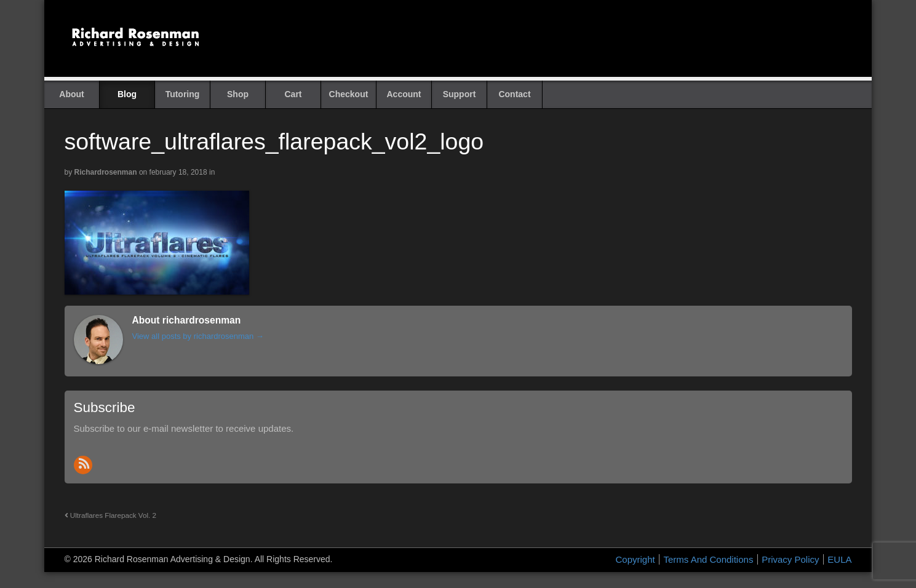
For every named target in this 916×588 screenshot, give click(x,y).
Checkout (349, 94)
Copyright (635, 559)
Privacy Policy (790, 559)
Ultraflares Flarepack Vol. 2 (111, 515)
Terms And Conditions (708, 559)
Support (460, 94)
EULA (839, 559)
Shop (238, 94)
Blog (127, 94)
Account (404, 94)
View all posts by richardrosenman (198, 336)
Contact (514, 94)
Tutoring (183, 94)
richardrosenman (106, 172)
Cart (293, 94)
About (71, 94)
